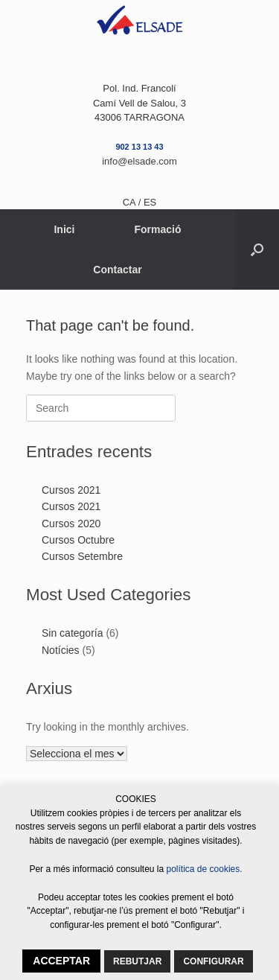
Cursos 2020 (71, 524)
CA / (133, 202)
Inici (64, 229)
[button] (257, 249)
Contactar (117, 270)
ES (150, 202)
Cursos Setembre (82, 556)
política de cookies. (205, 869)
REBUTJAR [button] (137, 961)
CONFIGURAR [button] (213, 961)
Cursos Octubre (78, 540)
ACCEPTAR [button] (61, 961)
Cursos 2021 (71, 490)
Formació (158, 229)
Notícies (61, 650)
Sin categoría (73, 633)
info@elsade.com (139, 161)
